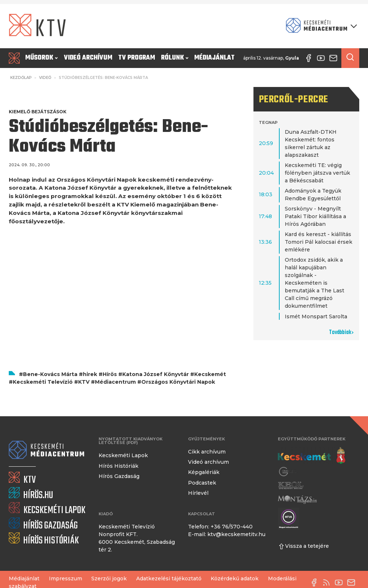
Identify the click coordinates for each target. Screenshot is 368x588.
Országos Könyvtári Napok (178, 382)
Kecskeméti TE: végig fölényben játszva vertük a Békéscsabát (317, 173)
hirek (90, 374)
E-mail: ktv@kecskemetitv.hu (227, 534)
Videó (45, 78)
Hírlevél (198, 493)
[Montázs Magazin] (297, 500)
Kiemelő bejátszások (38, 112)
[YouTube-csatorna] (341, 583)
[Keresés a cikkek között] (350, 58)
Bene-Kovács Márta (50, 374)
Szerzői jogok (109, 578)
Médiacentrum (115, 382)
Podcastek (202, 483)
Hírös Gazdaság (119, 476)
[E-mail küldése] (353, 583)
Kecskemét (210, 374)
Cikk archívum (207, 452)
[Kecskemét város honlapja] (312, 456)
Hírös (110, 374)
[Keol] (291, 485)
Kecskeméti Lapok (123, 455)
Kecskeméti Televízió (43, 382)
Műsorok (41, 58)
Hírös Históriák (118, 466)
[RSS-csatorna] (328, 583)
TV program (137, 58)
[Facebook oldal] (316, 583)
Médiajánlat (214, 58)
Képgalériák (204, 472)
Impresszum (66, 578)
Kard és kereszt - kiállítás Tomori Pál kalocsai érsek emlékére (319, 242)
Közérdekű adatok (235, 578)
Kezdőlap (21, 78)
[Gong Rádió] (288, 471)
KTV (84, 382)
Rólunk (175, 58)
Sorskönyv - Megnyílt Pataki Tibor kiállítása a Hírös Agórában (315, 216)
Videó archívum (88, 58)
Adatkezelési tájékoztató (169, 578)
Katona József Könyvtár (156, 374)
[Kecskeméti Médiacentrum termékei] (320, 26)
